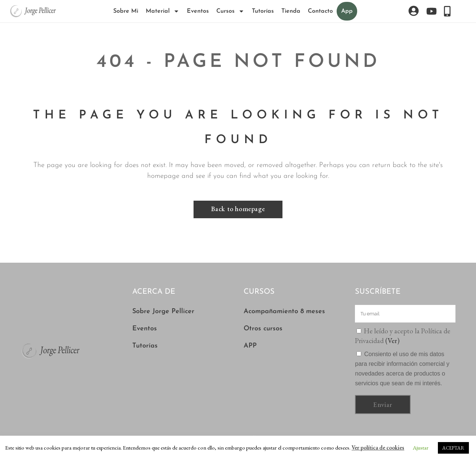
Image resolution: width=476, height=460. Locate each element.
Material (163, 11)
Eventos (198, 11)
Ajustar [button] (421, 447)
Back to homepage (238, 209)
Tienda (291, 11)
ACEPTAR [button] (453, 448)
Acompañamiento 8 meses (284, 311)
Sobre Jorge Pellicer (163, 311)
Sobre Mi (126, 11)
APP (250, 346)
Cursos (230, 11)
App (347, 11)
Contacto (320, 11)
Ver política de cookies (378, 447)
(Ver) (392, 341)
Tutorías (263, 11)
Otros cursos (263, 329)
